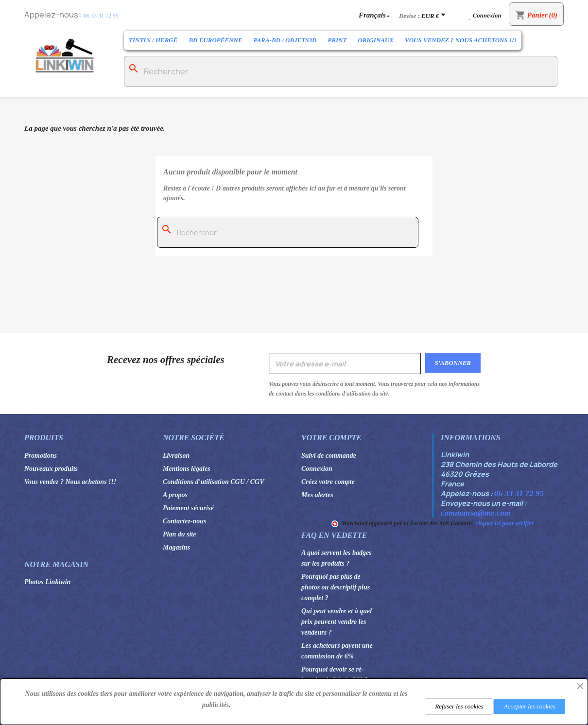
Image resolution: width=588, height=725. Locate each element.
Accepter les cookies (530, 706)
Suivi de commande (329, 456)
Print (337, 40)
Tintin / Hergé (153, 40)
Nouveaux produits (51, 469)
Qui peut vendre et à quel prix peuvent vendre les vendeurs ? (337, 622)
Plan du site (179, 534)
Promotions (41, 456)
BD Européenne (215, 40)
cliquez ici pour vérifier (505, 523)
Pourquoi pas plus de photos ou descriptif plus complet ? (336, 587)
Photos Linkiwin (47, 582)
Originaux (376, 40)
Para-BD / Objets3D (285, 40)
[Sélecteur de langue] (375, 15)
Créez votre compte (328, 482)
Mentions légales (187, 469)
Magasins (176, 547)
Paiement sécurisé (188, 508)
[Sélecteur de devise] (435, 16)
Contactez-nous (184, 521)
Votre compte (331, 438)
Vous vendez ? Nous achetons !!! (461, 40)
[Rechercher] (341, 71)
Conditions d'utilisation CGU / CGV (214, 482)
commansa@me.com (476, 513)
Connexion (317, 469)
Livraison (176, 456)
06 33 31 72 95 (101, 16)
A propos (175, 495)
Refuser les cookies (459, 706)
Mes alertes (317, 495)
